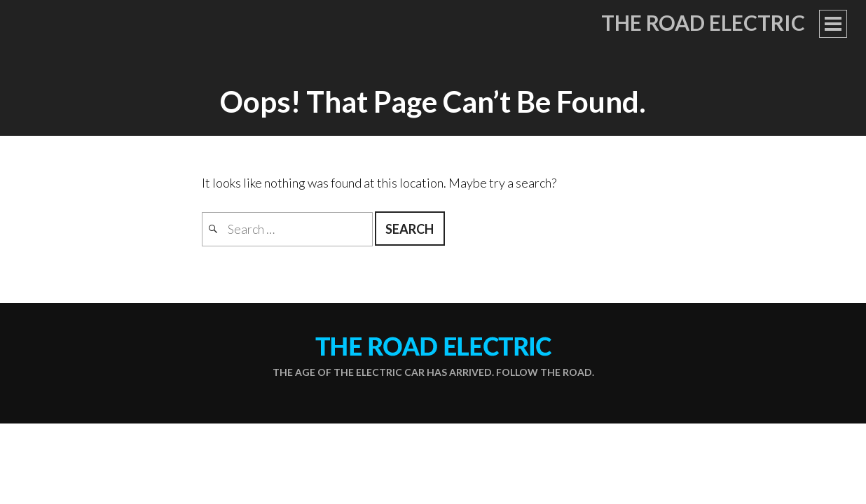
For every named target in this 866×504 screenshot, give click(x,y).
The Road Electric (703, 22)
